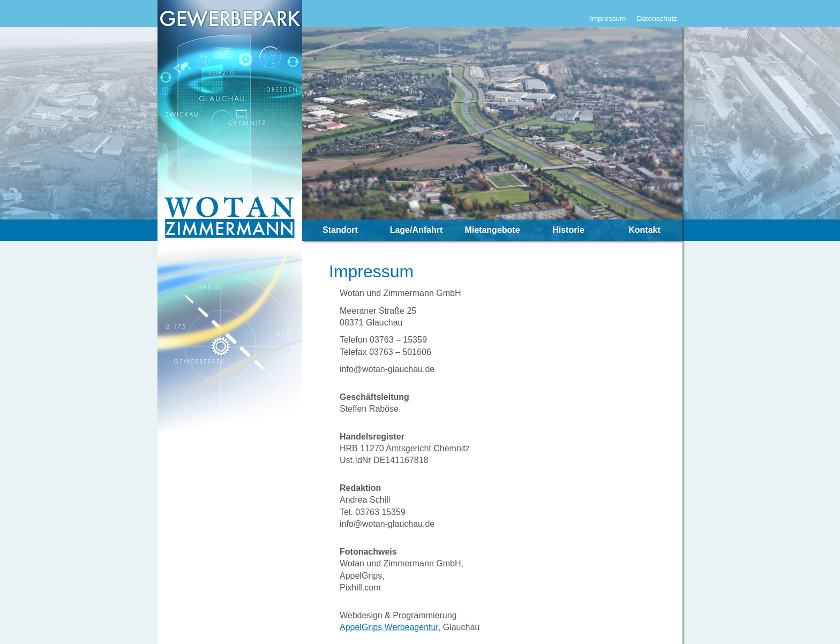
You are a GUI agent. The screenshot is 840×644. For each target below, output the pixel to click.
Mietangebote (492, 230)
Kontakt (644, 230)
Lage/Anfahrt (417, 230)
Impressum (608, 18)
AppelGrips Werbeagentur (389, 627)
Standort (340, 230)
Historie (568, 230)
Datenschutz (657, 18)
